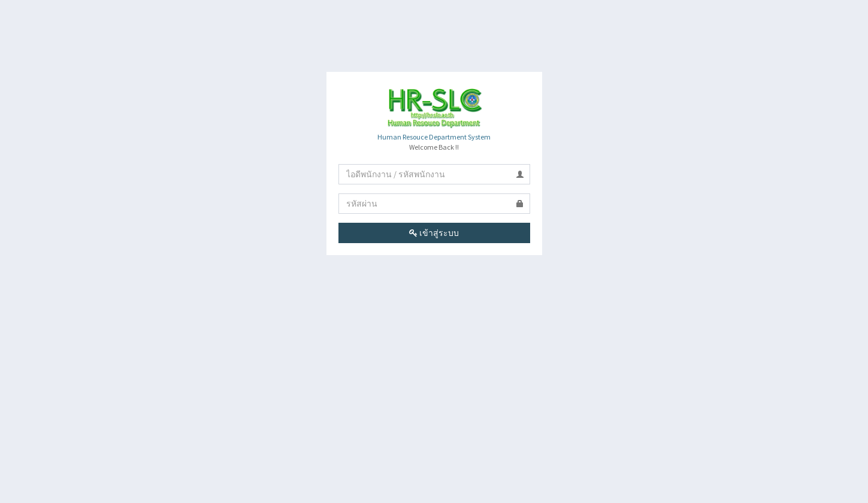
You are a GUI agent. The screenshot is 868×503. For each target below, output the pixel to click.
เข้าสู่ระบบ (434, 233)
